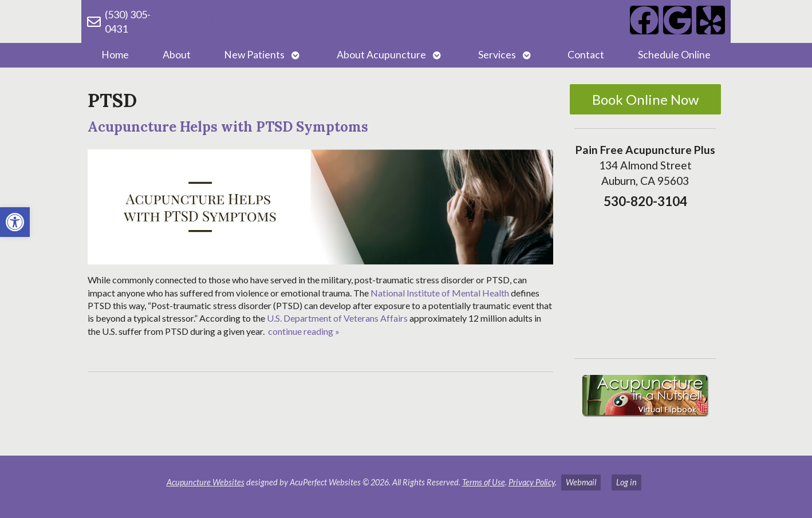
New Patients (254, 55)
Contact (586, 55)
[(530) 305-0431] (94, 22)
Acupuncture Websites (206, 482)
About (177, 55)
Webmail (581, 482)
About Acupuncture (381, 55)
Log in (626, 482)
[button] (15, 222)
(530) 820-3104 (219, 22)
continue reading (304, 331)
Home (115, 55)
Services (497, 55)
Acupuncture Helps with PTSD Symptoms (228, 127)
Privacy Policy (532, 482)
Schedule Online (674, 55)
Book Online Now (645, 99)
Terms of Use (484, 482)
